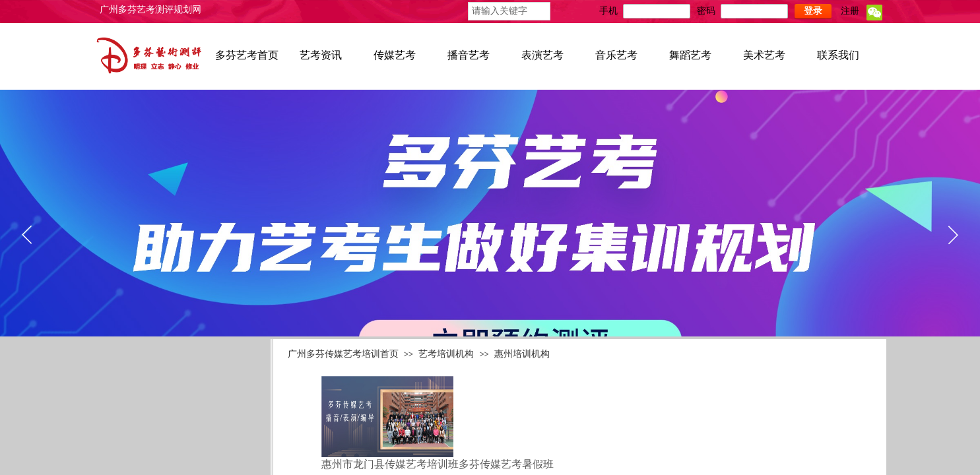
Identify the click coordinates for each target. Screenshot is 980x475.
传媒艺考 (395, 55)
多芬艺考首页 (247, 55)
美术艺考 (764, 55)
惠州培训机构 (522, 354)
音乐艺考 (616, 55)
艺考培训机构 (446, 354)
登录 (813, 11)
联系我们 (838, 55)
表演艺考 (542, 55)
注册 (850, 11)
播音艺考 (469, 55)
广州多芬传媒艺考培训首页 (343, 354)
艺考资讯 (321, 55)
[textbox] (509, 11)
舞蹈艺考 (690, 55)
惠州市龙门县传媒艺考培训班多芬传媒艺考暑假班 (438, 464)
